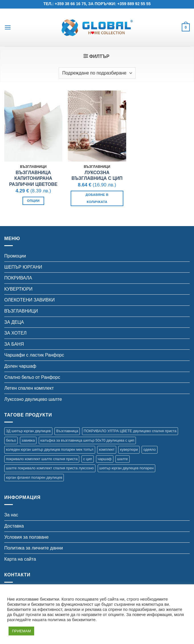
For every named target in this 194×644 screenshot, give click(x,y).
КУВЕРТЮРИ (18, 289)
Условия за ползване (26, 537)
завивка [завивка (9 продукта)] (28, 440)
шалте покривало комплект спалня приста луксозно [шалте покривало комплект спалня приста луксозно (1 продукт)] (50, 468)
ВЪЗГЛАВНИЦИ (21, 311)
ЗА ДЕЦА (14, 322)
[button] (8, 27)
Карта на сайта (20, 559)
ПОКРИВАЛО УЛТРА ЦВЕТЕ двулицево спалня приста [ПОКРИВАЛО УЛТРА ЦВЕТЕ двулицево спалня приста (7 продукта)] (130, 431)
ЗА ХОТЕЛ (15, 333)
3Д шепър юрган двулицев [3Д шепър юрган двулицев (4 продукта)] (28, 431)
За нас (11, 515)
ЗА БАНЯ (14, 344)
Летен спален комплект (29, 388)
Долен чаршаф (20, 366)
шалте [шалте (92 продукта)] (122, 459)
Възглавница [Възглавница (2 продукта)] (67, 431)
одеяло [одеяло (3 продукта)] (149, 449)
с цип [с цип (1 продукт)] (88, 459)
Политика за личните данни (34, 548)
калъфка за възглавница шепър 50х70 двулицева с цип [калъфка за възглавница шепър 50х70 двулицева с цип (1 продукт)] (87, 440)
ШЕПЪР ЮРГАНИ (23, 267)
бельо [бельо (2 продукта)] (11, 440)
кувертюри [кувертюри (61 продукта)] (129, 449)
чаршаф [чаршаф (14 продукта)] (105, 459)
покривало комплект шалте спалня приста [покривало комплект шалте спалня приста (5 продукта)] (42, 459)
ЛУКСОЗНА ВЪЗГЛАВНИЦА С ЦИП (97, 176)
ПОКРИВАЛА (18, 278)
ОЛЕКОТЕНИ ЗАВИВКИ (29, 300)
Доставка (14, 526)
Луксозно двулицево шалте (33, 399)
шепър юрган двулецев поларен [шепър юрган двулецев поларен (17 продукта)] (127, 468)
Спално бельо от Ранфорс (32, 377)
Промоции (15, 256)
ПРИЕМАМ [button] (21, 631)
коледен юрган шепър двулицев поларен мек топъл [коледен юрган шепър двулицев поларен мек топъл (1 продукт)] (50, 449)
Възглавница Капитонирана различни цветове (33, 179)
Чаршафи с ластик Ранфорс (34, 355)
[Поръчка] (97, 73)
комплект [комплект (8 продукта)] (107, 449)
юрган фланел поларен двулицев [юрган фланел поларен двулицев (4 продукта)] (34, 477)
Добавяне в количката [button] (97, 198)
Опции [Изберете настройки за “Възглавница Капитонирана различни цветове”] (33, 201)
